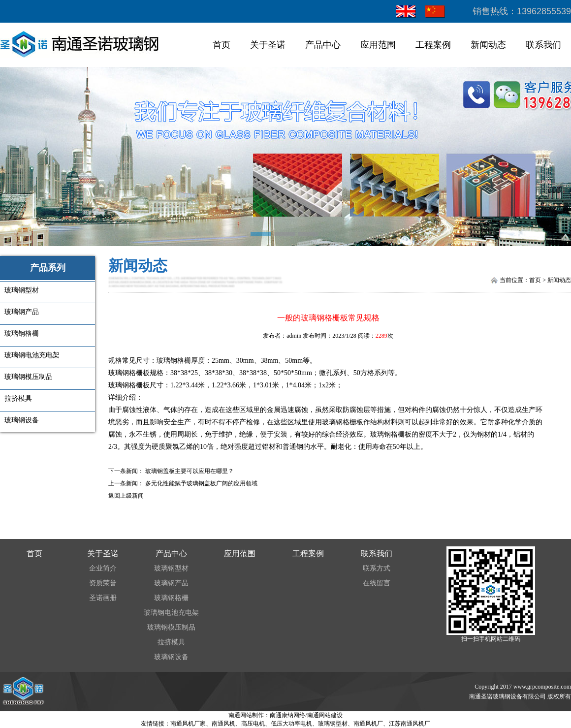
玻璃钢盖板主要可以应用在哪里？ (190, 471)
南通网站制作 (246, 715)
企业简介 (103, 568)
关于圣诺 (268, 45)
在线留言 (377, 583)
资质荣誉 (103, 583)
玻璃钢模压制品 (171, 627)
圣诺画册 (103, 598)
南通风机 (223, 724)
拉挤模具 (171, 642)
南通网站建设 (325, 715)
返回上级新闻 (126, 496)
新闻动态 (488, 45)
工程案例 (433, 45)
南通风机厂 (368, 724)
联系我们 (543, 45)
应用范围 (378, 45)
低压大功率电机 (291, 724)
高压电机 (253, 724)
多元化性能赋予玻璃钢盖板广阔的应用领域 (201, 483)
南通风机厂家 (188, 724)
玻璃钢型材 (171, 568)
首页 (222, 45)
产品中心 (323, 45)
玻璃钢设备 (171, 657)
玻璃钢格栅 (174, 361)
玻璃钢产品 (171, 583)
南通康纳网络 (287, 715)
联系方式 (377, 568)
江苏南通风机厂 (410, 724)
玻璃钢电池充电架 (171, 613)
